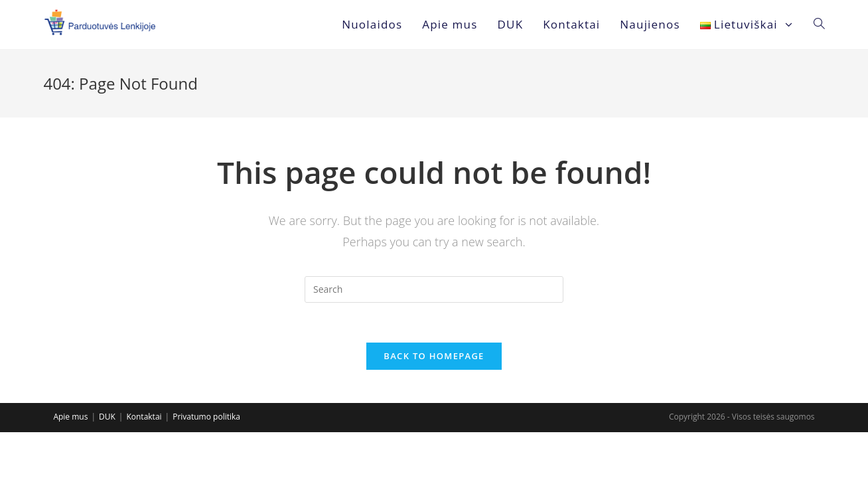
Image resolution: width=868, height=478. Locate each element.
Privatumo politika (206, 417)
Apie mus (70, 417)
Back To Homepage (434, 356)
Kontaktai (144, 417)
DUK (107, 417)
